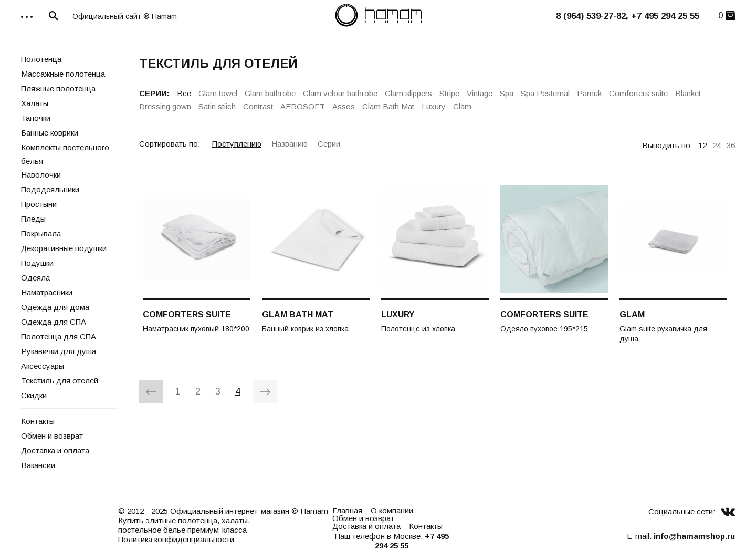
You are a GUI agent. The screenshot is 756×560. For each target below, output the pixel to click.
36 (731, 145)
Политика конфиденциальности (176, 539)
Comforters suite (638, 93)
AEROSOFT (303, 106)
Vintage (480, 93)
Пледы (33, 219)
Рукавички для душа (59, 351)
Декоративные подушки (64, 248)
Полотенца (41, 59)
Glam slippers (408, 93)
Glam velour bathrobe (340, 93)
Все (184, 93)
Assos (344, 106)
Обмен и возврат (52, 436)
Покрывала (41, 234)
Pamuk (589, 93)
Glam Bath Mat (388, 106)
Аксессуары (43, 366)
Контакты (38, 421)
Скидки (34, 395)
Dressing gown (165, 106)
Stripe (449, 93)
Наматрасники (47, 292)
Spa (507, 93)
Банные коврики (50, 133)
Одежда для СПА (54, 322)
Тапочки (36, 118)
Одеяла (35, 278)
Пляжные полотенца (58, 89)
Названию (290, 144)
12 (702, 145)
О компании (392, 510)
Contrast (258, 106)
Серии (329, 144)
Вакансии (38, 465)
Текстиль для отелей (60, 381)
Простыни (39, 204)
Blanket (688, 93)
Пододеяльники (50, 189)
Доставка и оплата (55, 450)
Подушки (37, 263)
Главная (347, 510)
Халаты (35, 103)
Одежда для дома (55, 307)
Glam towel (218, 93)
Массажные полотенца (63, 74)
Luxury (434, 106)
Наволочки (41, 175)
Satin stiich (217, 106)
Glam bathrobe (270, 93)
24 (717, 145)
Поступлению (237, 144)
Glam (462, 106)
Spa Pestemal (545, 93)
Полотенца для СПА (59, 336)
